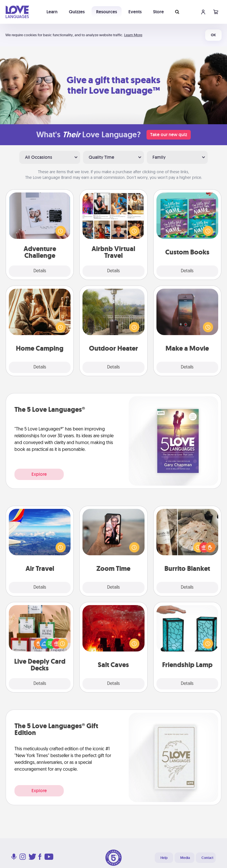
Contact (207, 858)
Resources (107, 12)
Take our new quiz (169, 135)
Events (135, 12)
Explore (39, 474)
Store (158, 12)
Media (185, 858)
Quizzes (77, 12)
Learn (52, 12)
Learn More (133, 35)
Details (40, 271)
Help (164, 858)
